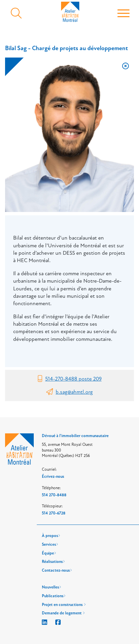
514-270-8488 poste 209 (73, 379)
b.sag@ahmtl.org (74, 392)
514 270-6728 (54, 513)
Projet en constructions (64, 605)
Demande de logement (63, 613)
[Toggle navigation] (123, 14)
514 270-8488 (54, 495)
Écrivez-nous (53, 477)
